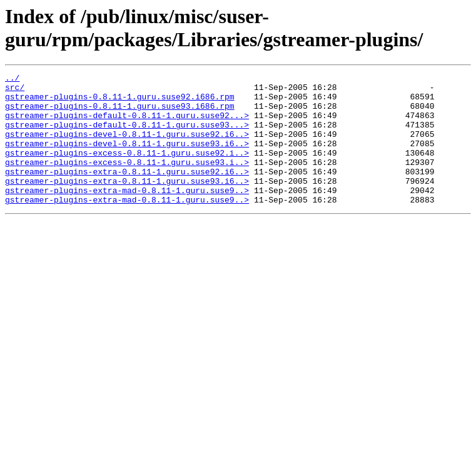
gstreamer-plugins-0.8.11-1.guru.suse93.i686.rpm (120, 113)
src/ (15, 91)
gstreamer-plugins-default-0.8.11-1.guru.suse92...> (127, 124)
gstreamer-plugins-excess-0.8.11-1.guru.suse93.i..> (127, 181)
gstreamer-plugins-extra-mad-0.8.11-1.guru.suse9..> (127, 214)
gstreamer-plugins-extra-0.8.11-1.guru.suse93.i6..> (127, 203)
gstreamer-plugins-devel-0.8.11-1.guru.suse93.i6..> (127, 158)
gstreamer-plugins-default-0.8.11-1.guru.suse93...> (127, 136)
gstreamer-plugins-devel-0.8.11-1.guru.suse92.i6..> (127, 147)
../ (12, 79)
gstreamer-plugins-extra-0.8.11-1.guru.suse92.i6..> (127, 192)
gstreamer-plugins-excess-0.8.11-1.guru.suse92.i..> (127, 169)
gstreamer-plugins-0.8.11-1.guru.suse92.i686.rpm (120, 102)
